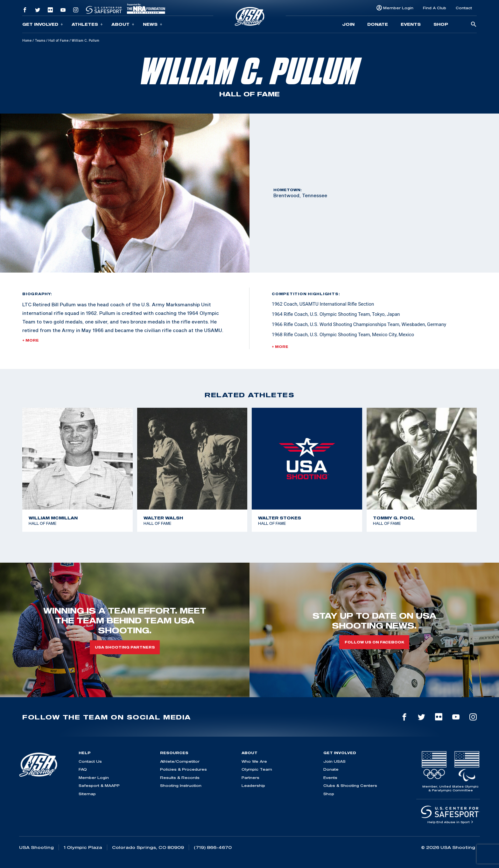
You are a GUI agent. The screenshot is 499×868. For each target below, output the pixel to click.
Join (348, 24)
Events (411, 24)
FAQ (83, 769)
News (153, 24)
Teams (40, 40)
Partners (250, 778)
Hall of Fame (58, 40)
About (123, 24)
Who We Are (254, 761)
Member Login (398, 8)
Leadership (253, 785)
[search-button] (474, 25)
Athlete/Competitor (180, 761)
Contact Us (90, 761)
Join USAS (334, 761)
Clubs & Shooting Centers (350, 785)
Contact (464, 8)
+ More (31, 340)
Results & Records (180, 778)
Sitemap (87, 794)
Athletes (87, 24)
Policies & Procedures (183, 769)
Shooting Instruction (181, 785)
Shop (441, 24)
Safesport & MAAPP (99, 785)
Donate (378, 24)
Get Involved (43, 24)
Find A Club (435, 8)
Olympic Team (257, 769)
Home (27, 40)
